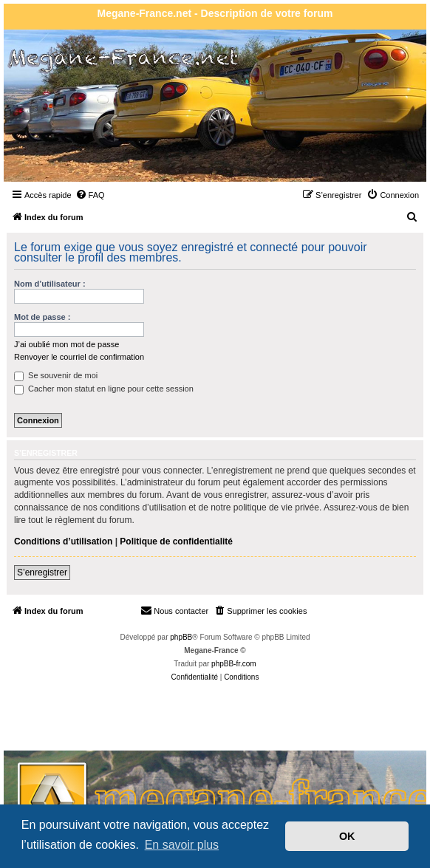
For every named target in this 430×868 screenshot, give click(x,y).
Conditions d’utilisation (63, 541)
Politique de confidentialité (176, 541)
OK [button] (347, 836)
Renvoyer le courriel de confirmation (79, 357)
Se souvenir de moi (56, 375)
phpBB (181, 637)
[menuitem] (90, 195)
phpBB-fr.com (234, 664)
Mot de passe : (42, 317)
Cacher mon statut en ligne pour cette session (104, 389)
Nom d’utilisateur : (50, 284)
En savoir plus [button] (182, 845)
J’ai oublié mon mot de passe (66, 344)
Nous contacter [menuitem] (174, 610)
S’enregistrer (42, 573)
